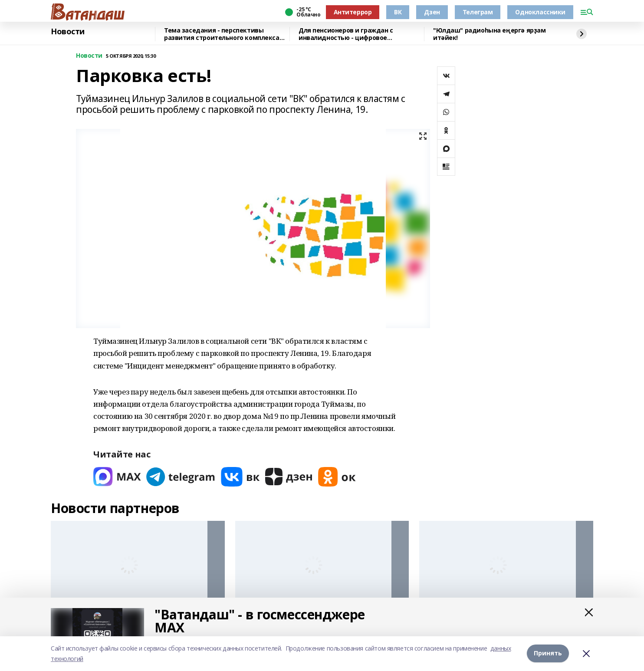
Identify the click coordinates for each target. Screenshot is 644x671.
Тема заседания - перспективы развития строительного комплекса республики (222, 34)
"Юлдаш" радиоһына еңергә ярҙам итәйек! (489, 34)
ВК (398, 12)
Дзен (432, 12)
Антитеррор (353, 12)
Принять (548, 653)
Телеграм (478, 12)
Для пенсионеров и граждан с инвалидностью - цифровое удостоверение (346, 34)
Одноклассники (540, 12)
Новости (68, 32)
